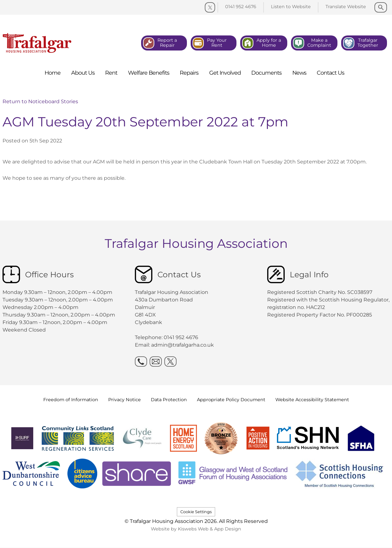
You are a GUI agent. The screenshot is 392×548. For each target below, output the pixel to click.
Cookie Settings (196, 512)
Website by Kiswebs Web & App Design (196, 529)
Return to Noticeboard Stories (40, 101)
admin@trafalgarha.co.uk (183, 345)
